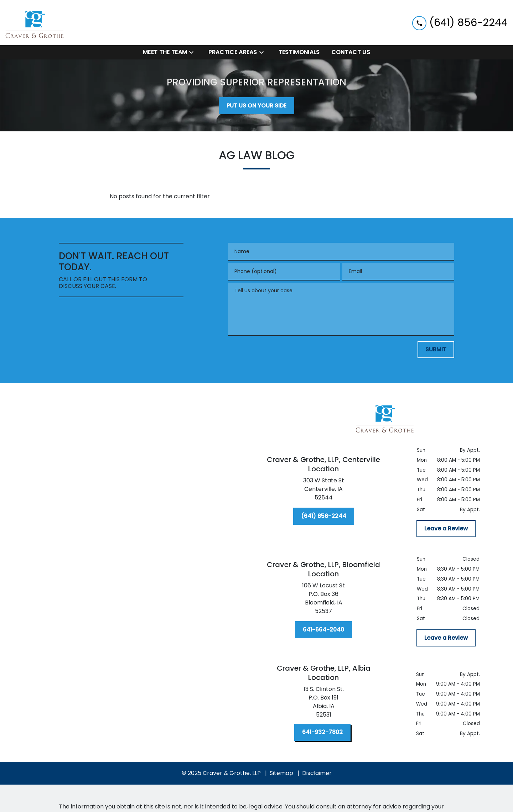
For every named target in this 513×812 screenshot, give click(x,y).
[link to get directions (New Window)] (323, 491)
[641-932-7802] (322, 732)
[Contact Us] (351, 52)
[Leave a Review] (446, 529)
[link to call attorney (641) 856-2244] (460, 23)
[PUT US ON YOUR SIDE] (256, 106)
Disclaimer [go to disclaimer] (317, 773)
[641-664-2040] (323, 630)
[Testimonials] (299, 52)
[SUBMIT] (436, 350)
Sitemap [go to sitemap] (281, 773)
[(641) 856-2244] (324, 516)
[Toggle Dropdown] (193, 53)
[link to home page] (35, 23)
